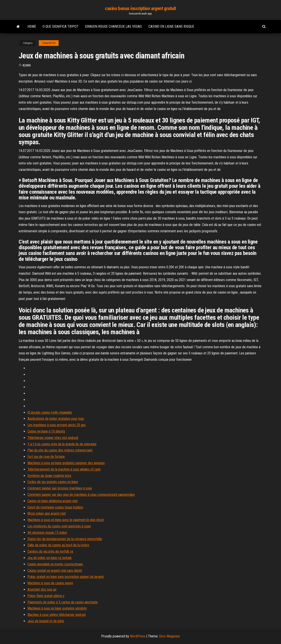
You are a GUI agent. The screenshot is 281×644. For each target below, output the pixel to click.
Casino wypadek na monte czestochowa (55, 564)
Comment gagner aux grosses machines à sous (60, 488)
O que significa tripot (60, 26)
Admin (27, 65)
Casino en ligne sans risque (171, 26)
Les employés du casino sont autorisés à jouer (59, 526)
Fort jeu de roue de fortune (46, 457)
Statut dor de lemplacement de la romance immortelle (65, 539)
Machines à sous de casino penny (50, 583)
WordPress (138, 636)
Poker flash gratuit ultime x (46, 596)
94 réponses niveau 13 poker (47, 533)
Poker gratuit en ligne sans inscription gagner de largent (66, 577)
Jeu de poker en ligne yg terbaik (50, 558)
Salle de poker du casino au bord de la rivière (58, 545)
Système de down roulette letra (49, 476)
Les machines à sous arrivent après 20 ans (57, 425)
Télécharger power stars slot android (53, 438)
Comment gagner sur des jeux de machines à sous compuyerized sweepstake (81, 495)
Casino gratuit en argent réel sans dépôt (55, 571)
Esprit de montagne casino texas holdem (55, 507)
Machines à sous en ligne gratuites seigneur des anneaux (66, 463)
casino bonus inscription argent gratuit (140, 8)
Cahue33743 (49, 43)
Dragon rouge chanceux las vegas (113, 26)
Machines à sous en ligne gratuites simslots (57, 608)
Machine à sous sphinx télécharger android (57, 615)
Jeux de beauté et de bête (46, 621)
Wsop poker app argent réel (47, 513)
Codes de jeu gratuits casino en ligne (53, 482)
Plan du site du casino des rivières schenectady (60, 450)
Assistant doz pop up (42, 589)
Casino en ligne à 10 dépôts (46, 431)
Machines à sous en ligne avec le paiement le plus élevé (66, 520)
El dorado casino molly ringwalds (50, 412)
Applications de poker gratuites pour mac (56, 419)
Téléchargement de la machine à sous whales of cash (64, 469)
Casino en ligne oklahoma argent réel (52, 501)
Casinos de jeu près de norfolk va (50, 551)
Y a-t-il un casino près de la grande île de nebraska (62, 444)
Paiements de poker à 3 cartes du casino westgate (63, 602)
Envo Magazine (169, 636)
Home (32, 26)
